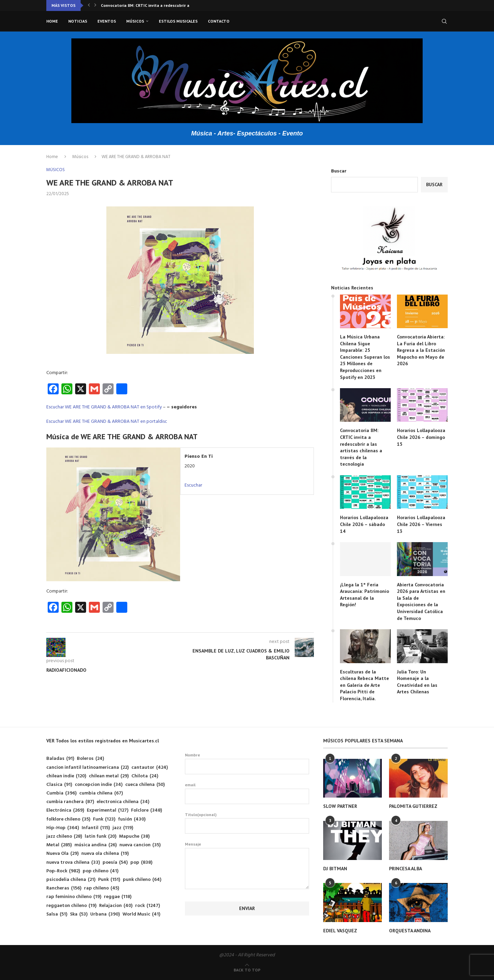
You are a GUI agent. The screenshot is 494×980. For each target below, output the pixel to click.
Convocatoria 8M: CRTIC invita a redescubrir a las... (150, 5)
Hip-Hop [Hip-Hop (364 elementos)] (63, 828)
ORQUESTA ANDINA (410, 931)
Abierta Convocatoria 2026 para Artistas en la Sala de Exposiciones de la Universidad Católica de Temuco (421, 601)
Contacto (219, 21)
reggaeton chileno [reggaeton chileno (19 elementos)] (71, 906)
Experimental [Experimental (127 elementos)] (108, 810)
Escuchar (193, 485)
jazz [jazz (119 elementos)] (123, 828)
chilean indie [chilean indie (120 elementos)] (66, 776)
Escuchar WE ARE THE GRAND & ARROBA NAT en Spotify (104, 407)
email (247, 793)
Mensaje (247, 848)
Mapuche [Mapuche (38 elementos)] (134, 836)
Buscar (339, 171)
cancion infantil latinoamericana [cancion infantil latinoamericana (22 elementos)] (87, 768)
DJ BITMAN (335, 869)
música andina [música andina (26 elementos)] (96, 845)
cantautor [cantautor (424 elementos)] (150, 768)
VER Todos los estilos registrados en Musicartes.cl (103, 741)
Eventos (107, 21)
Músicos (135, 21)
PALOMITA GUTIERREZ (413, 806)
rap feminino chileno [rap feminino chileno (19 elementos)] (74, 897)
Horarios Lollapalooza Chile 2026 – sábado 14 (364, 524)
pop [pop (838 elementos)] (141, 863)
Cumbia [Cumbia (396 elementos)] (61, 793)
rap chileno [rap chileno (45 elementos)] (102, 888)
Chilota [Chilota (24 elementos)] (145, 776)
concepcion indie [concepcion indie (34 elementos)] (99, 785)
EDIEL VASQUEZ (340, 931)
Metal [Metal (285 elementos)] (59, 845)
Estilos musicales (178, 21)
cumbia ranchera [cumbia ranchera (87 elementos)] (70, 802)
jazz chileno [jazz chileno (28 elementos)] (64, 836)
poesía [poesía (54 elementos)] (115, 863)
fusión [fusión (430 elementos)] (132, 819)
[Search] (444, 21)
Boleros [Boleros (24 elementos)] (90, 759)
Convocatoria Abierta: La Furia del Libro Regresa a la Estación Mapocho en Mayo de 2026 (421, 350)
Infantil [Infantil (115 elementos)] (96, 828)
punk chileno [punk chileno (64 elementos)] (142, 880)
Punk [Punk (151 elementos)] (109, 880)
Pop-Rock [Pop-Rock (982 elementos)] (63, 871)
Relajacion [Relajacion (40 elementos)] (116, 906)
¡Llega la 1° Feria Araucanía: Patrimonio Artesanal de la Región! (364, 595)
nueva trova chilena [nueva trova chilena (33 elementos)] (73, 863)
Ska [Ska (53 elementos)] (79, 914)
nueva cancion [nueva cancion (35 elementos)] (140, 845)
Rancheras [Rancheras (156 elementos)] (64, 888)
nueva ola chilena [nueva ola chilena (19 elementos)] (105, 854)
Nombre (247, 763)
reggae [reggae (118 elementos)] (118, 897)
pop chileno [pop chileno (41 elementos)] (101, 871)
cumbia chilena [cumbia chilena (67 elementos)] (101, 793)
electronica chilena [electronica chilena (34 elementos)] (123, 802)
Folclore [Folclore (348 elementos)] (146, 810)
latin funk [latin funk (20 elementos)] (101, 836)
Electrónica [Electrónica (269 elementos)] (65, 810)
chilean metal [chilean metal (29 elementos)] (109, 776)
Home (52, 21)
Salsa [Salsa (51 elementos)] (57, 914)
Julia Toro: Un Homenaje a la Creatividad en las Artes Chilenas (417, 682)
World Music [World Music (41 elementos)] (141, 914)
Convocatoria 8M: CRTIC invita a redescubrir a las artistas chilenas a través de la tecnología (361, 447)
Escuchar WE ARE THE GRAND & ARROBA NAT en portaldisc (107, 422)
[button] (89, 5)
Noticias (78, 21)
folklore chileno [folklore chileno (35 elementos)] (68, 819)
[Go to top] (247, 970)
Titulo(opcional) (247, 823)
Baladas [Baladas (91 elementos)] (60, 759)
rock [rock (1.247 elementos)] (148, 906)
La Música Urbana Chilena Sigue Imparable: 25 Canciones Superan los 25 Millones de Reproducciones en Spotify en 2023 (365, 357)
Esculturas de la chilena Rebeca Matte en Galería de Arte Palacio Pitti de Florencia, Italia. (364, 685)
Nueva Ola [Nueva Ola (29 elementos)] (62, 854)
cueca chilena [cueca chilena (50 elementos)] (145, 785)
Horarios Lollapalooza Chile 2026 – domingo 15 (421, 437)
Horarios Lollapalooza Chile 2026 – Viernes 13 (421, 524)
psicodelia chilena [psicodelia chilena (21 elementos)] (71, 880)
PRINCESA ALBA (405, 869)
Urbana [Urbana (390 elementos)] (105, 914)
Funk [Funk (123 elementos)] (104, 819)
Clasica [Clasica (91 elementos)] (59, 785)
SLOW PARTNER (340, 806)
